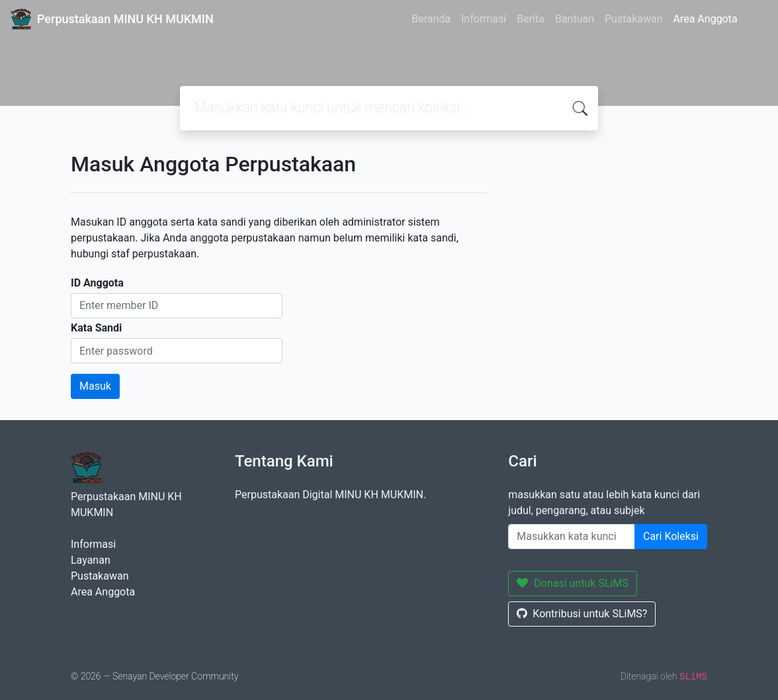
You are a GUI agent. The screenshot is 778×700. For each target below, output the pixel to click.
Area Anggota (706, 19)
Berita (531, 19)
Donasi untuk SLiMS (573, 583)
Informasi (484, 19)
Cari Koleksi (671, 536)
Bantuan (575, 19)
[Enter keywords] (572, 537)
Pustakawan (633, 19)
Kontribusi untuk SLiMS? (582, 614)
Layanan (91, 560)
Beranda (431, 19)
